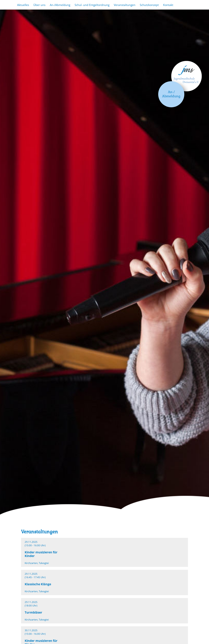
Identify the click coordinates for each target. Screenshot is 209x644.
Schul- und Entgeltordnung (92, 5)
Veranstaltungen (125, 5)
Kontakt (168, 5)
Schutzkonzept (149, 5)
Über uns (39, 5)
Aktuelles (23, 5)
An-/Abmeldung (60, 5)
